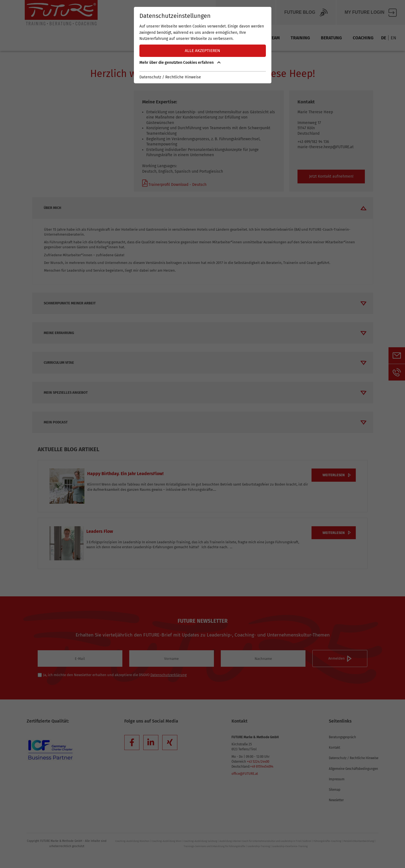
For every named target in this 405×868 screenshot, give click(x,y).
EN (393, 38)
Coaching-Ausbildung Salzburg (200, 841)
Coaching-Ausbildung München (132, 841)
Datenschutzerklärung (169, 675)
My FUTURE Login (371, 13)
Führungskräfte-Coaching (327, 841)
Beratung (331, 38)
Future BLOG (306, 13)
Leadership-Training (259, 846)
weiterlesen (334, 475)
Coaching (363, 38)
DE (384, 38)
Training (300, 38)
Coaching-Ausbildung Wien (166, 841)
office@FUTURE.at (245, 774)
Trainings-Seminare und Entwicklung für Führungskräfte (214, 846)
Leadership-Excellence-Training (290, 846)
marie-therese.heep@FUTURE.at (326, 147)
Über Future (246, 13)
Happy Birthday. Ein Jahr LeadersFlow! (125, 474)
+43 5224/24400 (258, 762)
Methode (249, 38)
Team (274, 38)
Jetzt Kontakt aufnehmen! (331, 176)
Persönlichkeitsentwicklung (359, 841)
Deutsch (199, 185)
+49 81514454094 (262, 767)
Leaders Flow (100, 531)
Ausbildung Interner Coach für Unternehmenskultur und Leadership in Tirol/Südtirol (265, 841)
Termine (220, 38)
